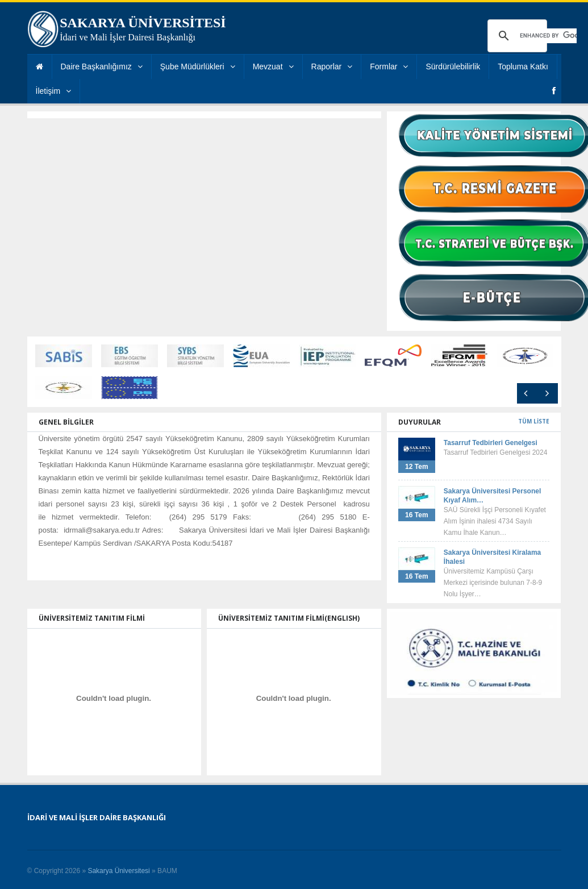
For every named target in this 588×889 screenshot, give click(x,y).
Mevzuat (273, 67)
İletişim (54, 91)
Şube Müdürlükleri (198, 67)
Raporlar (332, 67)
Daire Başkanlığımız (102, 67)
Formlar (389, 67)
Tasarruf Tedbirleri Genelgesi (491, 443)
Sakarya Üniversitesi (118, 871)
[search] (548, 36)
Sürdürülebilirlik (453, 67)
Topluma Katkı (523, 67)
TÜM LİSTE (534, 421)
